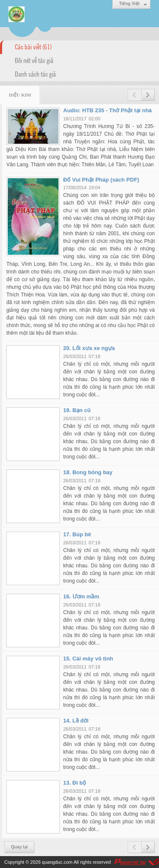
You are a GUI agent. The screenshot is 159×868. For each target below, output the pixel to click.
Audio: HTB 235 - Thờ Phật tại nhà (107, 110)
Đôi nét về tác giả (34, 60)
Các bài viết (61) (33, 46)
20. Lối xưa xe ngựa (89, 348)
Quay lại (19, 847)
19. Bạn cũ (77, 410)
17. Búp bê (77, 534)
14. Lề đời (76, 721)
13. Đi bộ (75, 783)
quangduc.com (57, 862)
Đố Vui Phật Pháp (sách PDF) (101, 180)
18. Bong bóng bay (88, 472)
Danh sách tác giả (35, 74)
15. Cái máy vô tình (88, 659)
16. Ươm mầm (81, 596)
